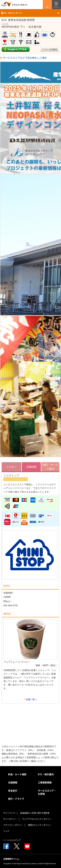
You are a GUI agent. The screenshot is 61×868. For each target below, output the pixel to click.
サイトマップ (9, 813)
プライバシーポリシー (13, 825)
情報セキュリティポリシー (40, 825)
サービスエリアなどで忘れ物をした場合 (25, 58)
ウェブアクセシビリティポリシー (37, 819)
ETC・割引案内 (46, 774)
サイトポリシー (10, 819)
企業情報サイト (11, 859)
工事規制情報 (45, 782)
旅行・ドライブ (16, 799)
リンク (6, 831)
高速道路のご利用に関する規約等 (35, 813)
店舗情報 (31, 467)
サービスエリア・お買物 (47, 792)
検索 (47, 7)
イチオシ (11, 467)
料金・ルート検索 (17, 774)
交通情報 (13, 782)
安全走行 (13, 791)
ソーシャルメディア (12, 840)
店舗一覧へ (31, 699)
